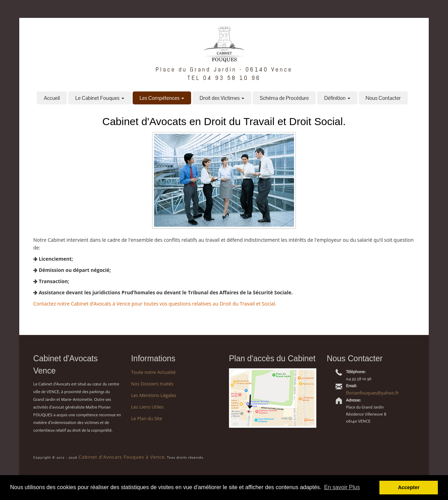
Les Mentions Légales (153, 395)
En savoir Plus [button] (342, 487)
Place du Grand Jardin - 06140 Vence (224, 69)
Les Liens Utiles (147, 407)
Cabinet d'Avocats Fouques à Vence (121, 457)
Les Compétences (162, 98)
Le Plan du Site (146, 418)
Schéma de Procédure (284, 98)
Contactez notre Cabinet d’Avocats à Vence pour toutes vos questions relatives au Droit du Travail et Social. (155, 304)
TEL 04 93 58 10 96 (224, 78)
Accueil (52, 98)
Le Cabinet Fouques (100, 98)
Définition (337, 98)
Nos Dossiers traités (152, 384)
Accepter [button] (409, 487)
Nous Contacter (383, 98)
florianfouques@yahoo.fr (372, 393)
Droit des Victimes (222, 98)
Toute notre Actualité (153, 372)
